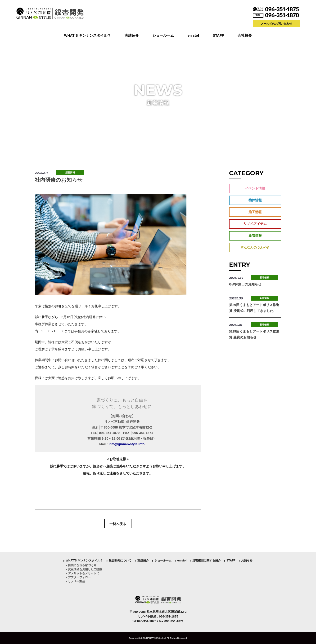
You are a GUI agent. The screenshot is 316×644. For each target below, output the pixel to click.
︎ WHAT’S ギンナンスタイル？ (83, 561)
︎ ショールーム (162, 561)
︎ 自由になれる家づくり (81, 565)
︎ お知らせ (246, 561)
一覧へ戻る (118, 524)
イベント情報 (255, 188)
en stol (193, 35)
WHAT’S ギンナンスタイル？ (88, 35)
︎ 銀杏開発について (119, 561)
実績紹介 (132, 35)
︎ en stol (181, 561)
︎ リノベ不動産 (75, 581)
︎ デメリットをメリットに (83, 573)
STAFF (218, 35)
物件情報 (255, 200)
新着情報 (70, 173)
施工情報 (255, 212)
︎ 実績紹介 (142, 561)
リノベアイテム (255, 224)
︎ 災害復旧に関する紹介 (205, 561)
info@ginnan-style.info (127, 444)
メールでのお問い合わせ (276, 24)
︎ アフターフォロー (78, 577)
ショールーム (163, 35)
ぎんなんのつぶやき (255, 247)
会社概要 (245, 35)
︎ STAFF (230, 561)
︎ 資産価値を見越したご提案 (84, 569)
